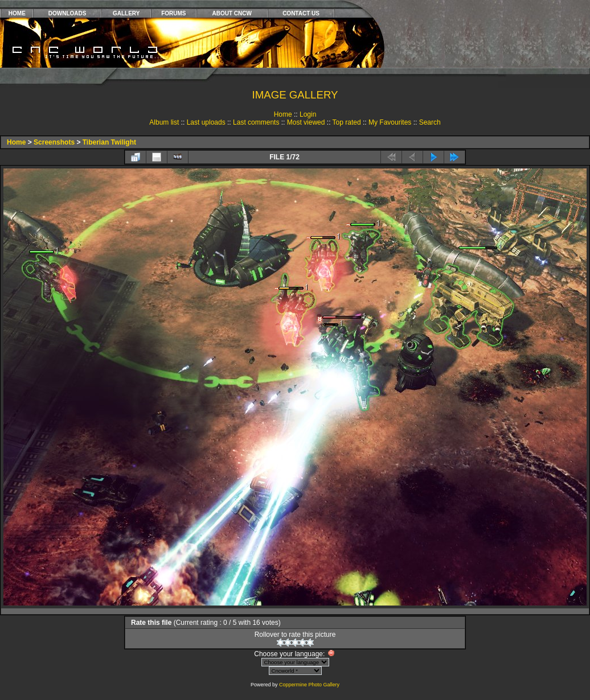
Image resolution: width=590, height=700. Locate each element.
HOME (17, 13)
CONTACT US (301, 13)
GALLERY (126, 13)
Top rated (347, 122)
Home (283, 114)
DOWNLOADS (67, 13)
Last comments (256, 122)
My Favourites (390, 122)
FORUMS (173, 13)
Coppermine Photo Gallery (309, 685)
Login (308, 114)
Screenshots (54, 142)
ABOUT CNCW (232, 13)
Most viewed (306, 122)
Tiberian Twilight (109, 142)
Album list (164, 122)
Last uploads (206, 122)
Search (430, 122)
